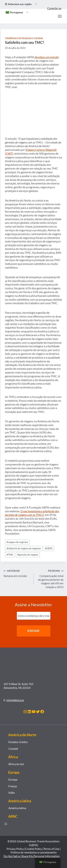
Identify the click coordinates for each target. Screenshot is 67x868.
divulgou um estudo (47, 57)
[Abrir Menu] (60, 16)
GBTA (49, 548)
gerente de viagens (28, 555)
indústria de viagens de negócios (24, 548)
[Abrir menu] (6, 824)
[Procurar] (52, 16)
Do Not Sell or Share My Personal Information (32, 856)
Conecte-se (54, 8)
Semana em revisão (17, 573)
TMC (10, 555)
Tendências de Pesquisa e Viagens (24, 38)
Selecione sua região (18, 4)
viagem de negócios (17, 542)
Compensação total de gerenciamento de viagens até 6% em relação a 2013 (50, 579)
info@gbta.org (15, 700)
